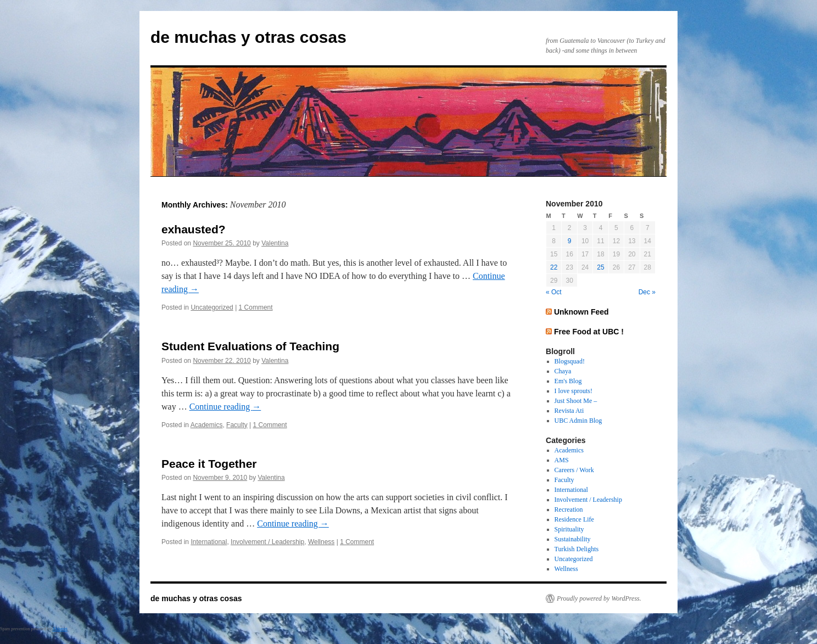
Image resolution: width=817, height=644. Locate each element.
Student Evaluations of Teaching (250, 346)
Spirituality (569, 529)
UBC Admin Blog (578, 421)
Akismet (60, 629)
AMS (562, 460)
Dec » (647, 292)
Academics (207, 425)
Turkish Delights (577, 549)
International (209, 542)
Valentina (275, 243)
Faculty (237, 425)
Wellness (321, 542)
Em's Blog (568, 381)
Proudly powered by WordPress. (599, 598)
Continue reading (225, 407)
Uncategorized (212, 307)
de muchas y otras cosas (248, 37)
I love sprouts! (573, 391)
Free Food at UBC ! (589, 332)
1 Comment (256, 307)
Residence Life (574, 519)
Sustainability (573, 539)
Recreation (569, 509)
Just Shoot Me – (576, 401)
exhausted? (194, 229)
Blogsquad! (570, 361)
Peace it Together (209, 464)
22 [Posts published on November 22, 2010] (554, 267)
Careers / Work (574, 470)
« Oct (554, 292)
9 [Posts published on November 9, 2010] (570, 241)
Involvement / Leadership (267, 542)
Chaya (563, 371)
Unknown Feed (581, 312)
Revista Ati (569, 411)
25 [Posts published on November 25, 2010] (600, 267)
